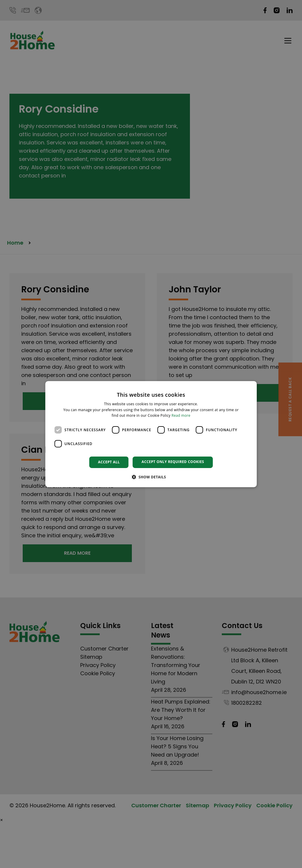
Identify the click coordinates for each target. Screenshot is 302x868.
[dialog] (151, 434)
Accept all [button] (109, 462)
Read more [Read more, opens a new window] (181, 415)
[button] (151, 477)
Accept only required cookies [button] (173, 462)
